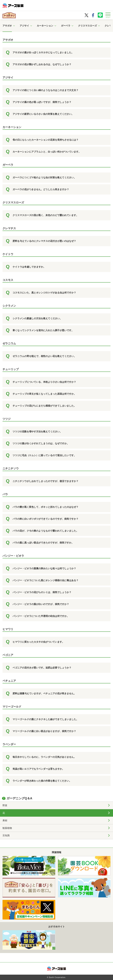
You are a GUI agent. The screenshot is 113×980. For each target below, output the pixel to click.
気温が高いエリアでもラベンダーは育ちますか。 (38, 769)
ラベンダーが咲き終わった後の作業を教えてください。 (42, 781)
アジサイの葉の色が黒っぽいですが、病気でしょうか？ (42, 102)
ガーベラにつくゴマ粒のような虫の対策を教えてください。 (44, 177)
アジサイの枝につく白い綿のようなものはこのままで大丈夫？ (46, 90)
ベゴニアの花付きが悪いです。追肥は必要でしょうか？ (42, 668)
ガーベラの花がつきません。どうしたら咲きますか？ (41, 189)
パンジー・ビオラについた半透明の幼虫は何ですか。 (41, 616)
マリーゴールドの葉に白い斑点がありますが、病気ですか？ (44, 731)
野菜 (5, 805)
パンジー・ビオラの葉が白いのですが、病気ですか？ (41, 604)
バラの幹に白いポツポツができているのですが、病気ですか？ (46, 519)
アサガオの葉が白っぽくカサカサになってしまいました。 (43, 52)
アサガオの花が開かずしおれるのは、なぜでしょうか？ (42, 64)
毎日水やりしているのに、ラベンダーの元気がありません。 (44, 757)
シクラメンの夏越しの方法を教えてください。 (37, 318)
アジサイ (24, 26)
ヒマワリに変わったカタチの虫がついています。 (38, 642)
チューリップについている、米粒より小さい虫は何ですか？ (44, 382)
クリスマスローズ (87, 26)
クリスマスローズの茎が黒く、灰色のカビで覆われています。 (46, 215)
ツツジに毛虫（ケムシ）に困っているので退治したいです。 (44, 455)
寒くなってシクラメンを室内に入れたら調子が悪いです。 (43, 330)
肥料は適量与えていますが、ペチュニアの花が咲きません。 (44, 693)
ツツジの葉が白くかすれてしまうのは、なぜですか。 (41, 443)
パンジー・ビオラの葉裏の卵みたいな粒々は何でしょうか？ (44, 568)
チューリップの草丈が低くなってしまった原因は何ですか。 (44, 394)
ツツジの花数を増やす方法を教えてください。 (37, 432)
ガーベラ (66, 26)
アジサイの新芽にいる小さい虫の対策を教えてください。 (43, 114)
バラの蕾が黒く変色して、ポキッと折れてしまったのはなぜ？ (46, 507)
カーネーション (45, 26)
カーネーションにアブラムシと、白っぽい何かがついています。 (47, 152)
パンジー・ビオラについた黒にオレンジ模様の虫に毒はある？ (46, 580)
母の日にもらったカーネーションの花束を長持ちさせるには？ (46, 140)
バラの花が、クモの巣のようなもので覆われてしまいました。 (46, 531)
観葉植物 (7, 828)
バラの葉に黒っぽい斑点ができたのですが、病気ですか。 (43, 543)
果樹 (5, 820)
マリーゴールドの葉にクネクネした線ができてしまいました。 (46, 719)
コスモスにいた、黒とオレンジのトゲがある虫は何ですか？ (44, 293)
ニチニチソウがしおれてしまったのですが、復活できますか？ (46, 481)
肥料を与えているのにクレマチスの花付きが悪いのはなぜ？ (44, 241)
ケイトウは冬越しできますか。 (29, 267)
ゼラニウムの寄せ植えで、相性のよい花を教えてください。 (44, 356)
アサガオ (7, 26)
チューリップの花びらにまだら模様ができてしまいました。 (44, 406)
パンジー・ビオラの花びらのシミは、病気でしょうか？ (42, 592)
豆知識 (6, 835)
